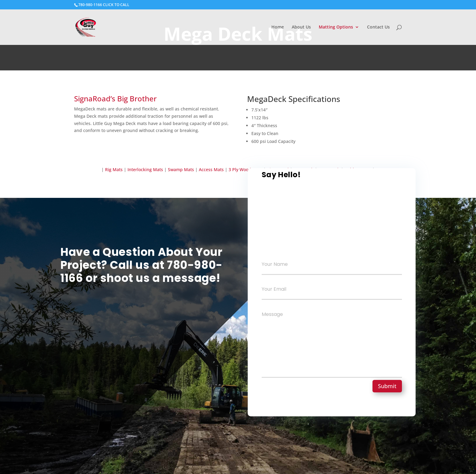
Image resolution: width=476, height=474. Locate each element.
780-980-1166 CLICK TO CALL (104, 5)
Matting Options (336, 27)
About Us (301, 27)
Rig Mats (114, 169)
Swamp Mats (181, 169)
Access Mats (212, 169)
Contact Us (378, 27)
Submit (387, 386)
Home (278, 27)
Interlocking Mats (145, 169)
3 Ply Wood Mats (245, 169)
